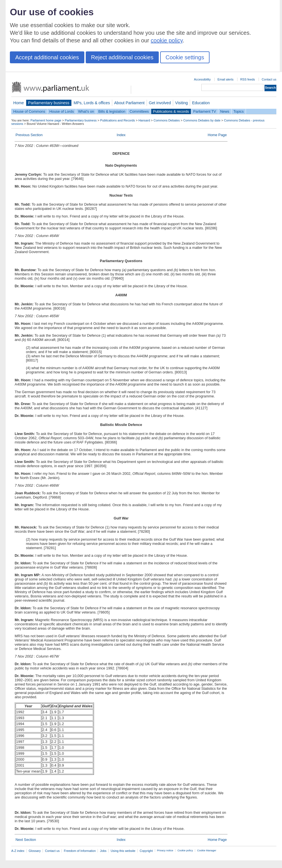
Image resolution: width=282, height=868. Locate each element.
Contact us (269, 79)
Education (201, 103)
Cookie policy (185, 850)
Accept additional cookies (47, 57)
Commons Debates (167, 120)
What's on (86, 111)
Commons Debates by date (202, 120)
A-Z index (18, 851)
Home (19, 103)
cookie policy (167, 40)
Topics (239, 111)
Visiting (181, 103)
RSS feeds (248, 79)
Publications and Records (117, 120)
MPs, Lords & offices (92, 103)
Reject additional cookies (122, 57)
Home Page (217, 135)
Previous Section (29, 135)
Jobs (103, 851)
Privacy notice (165, 850)
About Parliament (129, 103)
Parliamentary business (49, 103)
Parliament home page (46, 120)
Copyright (146, 851)
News (225, 111)
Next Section (26, 840)
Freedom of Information (80, 851)
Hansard (144, 120)
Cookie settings (185, 57)
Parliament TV (205, 111)
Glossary (35, 851)
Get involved (160, 103)
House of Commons (29, 111)
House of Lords (62, 111)
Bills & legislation (112, 111)
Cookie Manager (207, 850)
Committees (139, 111)
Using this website (123, 851)
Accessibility (202, 79)
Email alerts (225, 79)
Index (121, 135)
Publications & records (171, 111)
